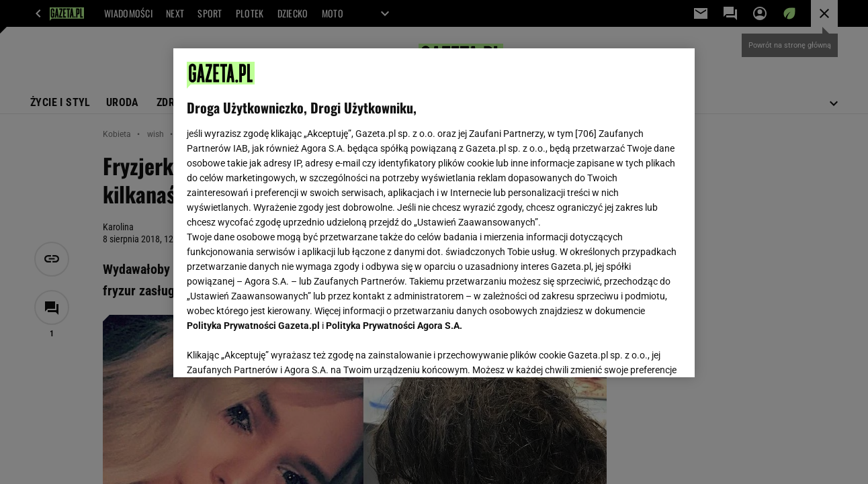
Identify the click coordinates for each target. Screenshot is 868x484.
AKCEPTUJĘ (635, 351)
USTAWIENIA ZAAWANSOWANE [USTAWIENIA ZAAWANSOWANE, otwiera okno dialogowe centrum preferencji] (275, 350)
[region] (434, 213)
